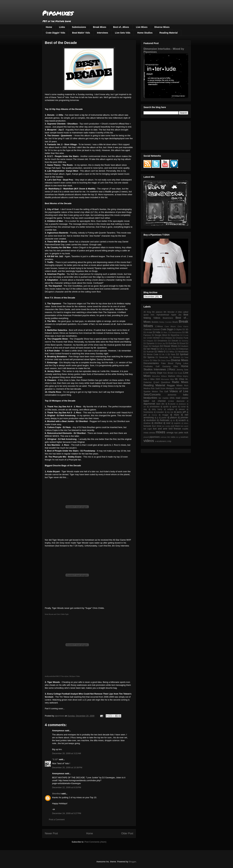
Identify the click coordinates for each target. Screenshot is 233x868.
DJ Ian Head (150, 349)
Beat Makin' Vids (81, 33)
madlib (185, 429)
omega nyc (172, 433)
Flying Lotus (182, 363)
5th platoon (157, 312)
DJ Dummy (184, 341)
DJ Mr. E (163, 354)
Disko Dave (166, 360)
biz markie (164, 398)
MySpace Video (75, 676)
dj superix (176, 423)
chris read (175, 398)
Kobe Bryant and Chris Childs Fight (57, 614)
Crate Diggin (167, 329)
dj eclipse (169, 409)
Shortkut (56, 794)
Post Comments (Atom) (95, 842)
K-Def (146, 373)
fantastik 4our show (152, 426)
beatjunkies (150, 398)
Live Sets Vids (123, 33)
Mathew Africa (175, 376)
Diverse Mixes (162, 27)
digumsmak (149, 404)
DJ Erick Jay (160, 343)
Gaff (158, 366)
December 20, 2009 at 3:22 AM (67, 753)
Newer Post (51, 833)
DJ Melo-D (160, 352)
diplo (158, 404)
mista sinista (149, 433)
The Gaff (164, 392)
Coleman (148, 330)
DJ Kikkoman (182, 349)
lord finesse (175, 429)
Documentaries (151, 363)
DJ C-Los (184, 335)
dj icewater (159, 412)
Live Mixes (142, 27)
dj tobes (185, 423)
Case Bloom (170, 326)
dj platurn (172, 417)
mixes (161, 432)
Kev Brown (168, 373)
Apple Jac (176, 315)
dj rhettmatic (163, 420)
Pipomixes (58, 13)
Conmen (156, 330)
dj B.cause (170, 404)
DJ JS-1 (161, 349)
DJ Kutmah (149, 352)
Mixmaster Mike (168, 379)
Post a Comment (57, 819)
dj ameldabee (153, 407)
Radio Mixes (180, 382)
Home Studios (145, 33)
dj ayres (173, 407)
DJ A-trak (148, 332)
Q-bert (156, 382)
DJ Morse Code (151, 354)
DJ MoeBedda (182, 352)
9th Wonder (169, 312)
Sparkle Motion (151, 392)
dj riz (173, 420)
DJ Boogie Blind (159, 335)
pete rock (183, 433)
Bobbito (155, 322)
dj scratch (181, 420)
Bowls (175, 322)
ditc (163, 404)
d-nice (171, 401)
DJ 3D (185, 330)
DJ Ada (156, 332)
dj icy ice (169, 412)
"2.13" (55, 759)
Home (49, 27)
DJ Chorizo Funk (180, 338)
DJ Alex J (165, 332)
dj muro (175, 415)
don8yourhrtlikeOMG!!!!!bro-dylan (57, 676)
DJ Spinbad (182, 354)
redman (163, 437)
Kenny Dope (156, 373)
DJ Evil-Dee (171, 343)
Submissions (79, 27)
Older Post (127, 833)
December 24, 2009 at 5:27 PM (67, 813)
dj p (156, 418)
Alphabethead (163, 315)
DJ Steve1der (162, 357)
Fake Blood (167, 363)
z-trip (169, 441)
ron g (178, 437)
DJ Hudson (183, 346)
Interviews (102, 33)
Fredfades (148, 366)
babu (186, 395)
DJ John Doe (170, 349)
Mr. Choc (180, 379)
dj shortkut (157, 423)
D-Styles (178, 330)
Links (62, 27)
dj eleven (180, 409)
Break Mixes (100, 27)
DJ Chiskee (167, 338)
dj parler (163, 418)
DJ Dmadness (161, 341)
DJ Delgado (148, 341)
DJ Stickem (175, 357)
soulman (184, 437)
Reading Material (169, 33)
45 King (147, 312)
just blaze (175, 426)
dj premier (183, 417)
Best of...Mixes (121, 27)
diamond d (182, 401)
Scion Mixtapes (167, 388)
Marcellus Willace (159, 376)
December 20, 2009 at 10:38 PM (67, 767)
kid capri (148, 429)
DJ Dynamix (149, 343)
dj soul (167, 423)
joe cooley (166, 426)
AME (152, 315)
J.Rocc (171, 369)
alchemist (172, 395)
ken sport (184, 426)
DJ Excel (181, 343)
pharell (146, 437)
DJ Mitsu (170, 352)
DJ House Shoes (169, 346)
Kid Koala (178, 373)
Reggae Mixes (175, 385)
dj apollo (164, 407)
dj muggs (164, 415)
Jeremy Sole (182, 370)
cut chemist (159, 401)
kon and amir (160, 429)
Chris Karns (183, 326)
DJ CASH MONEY (152, 338)
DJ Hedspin (154, 346)
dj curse (182, 407)
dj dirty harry (155, 409)
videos (149, 441)
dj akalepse (181, 404)
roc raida (171, 437)
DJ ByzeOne (174, 335)
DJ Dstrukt (173, 341)
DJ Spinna (149, 357)
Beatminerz (168, 318)
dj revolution (150, 420)
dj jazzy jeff (180, 412)
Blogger (132, 862)
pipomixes (155, 437)
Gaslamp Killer (170, 366)
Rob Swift (155, 388)
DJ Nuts (171, 354)
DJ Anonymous (176, 332)
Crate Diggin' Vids (55, 33)
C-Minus (159, 326)
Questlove (166, 382)
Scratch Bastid (182, 388)
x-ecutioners (161, 441)
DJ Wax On (155, 360)
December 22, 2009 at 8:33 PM (67, 787)
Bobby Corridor (166, 322)
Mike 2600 (155, 379)
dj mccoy (153, 415)
